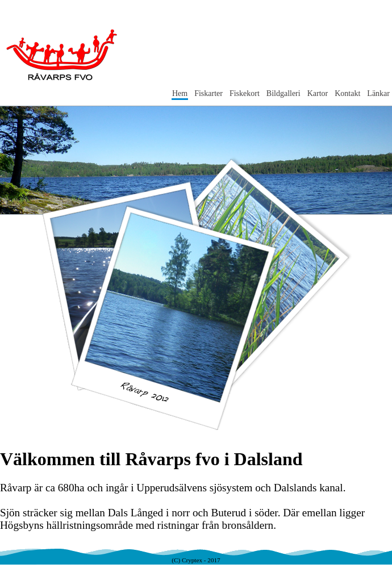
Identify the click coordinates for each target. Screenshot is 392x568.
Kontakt (347, 93)
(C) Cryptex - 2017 (196, 560)
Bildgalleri (283, 93)
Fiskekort (245, 93)
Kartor (318, 93)
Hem (180, 93)
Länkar (378, 93)
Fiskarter (208, 93)
